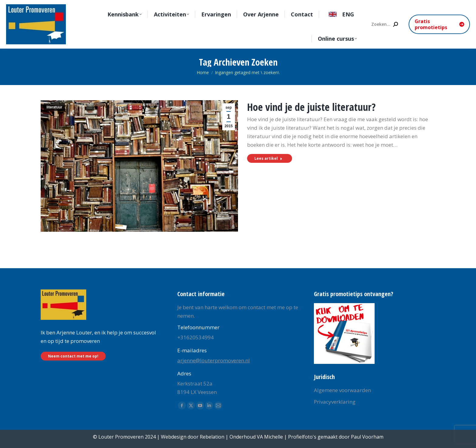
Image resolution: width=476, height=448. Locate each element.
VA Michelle (270, 437)
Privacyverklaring (335, 402)
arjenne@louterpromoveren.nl (214, 360)
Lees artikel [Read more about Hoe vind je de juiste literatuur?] (268, 158)
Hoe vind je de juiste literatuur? (311, 107)
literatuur (54, 107)
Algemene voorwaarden (342, 390)
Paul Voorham (367, 437)
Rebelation (212, 437)
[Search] (384, 24)
